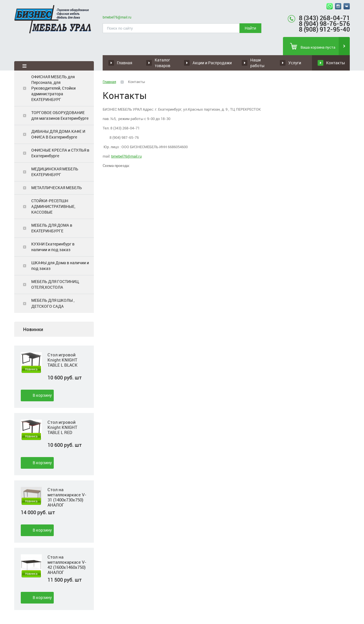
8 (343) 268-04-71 (324, 18)
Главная (125, 63)
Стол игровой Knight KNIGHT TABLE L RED (62, 427)
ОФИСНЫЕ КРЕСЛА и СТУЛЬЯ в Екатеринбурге (60, 153)
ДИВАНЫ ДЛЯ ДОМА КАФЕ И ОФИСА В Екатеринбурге (58, 134)
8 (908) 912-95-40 (324, 29)
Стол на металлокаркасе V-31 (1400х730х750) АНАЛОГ (67, 497)
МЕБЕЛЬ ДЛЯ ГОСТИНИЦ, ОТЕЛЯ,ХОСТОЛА (55, 284)
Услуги (295, 63)
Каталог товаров (163, 63)
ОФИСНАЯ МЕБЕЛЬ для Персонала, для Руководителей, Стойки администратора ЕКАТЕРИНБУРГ (53, 88)
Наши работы (257, 63)
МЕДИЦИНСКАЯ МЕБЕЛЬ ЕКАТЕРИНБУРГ (55, 172)
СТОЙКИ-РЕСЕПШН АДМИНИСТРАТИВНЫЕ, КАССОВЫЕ (53, 206)
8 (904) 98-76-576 (324, 23)
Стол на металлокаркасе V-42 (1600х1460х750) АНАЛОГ (67, 565)
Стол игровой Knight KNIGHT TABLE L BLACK (63, 360)
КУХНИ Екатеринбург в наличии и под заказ (53, 247)
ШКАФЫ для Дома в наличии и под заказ (60, 265)
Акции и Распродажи (212, 63)
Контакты (336, 63)
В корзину (42, 395)
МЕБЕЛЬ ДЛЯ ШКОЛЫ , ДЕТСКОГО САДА (53, 303)
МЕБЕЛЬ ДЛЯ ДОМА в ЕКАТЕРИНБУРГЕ (52, 228)
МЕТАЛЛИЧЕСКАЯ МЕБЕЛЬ (57, 188)
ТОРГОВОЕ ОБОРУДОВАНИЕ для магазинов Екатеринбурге (60, 115)
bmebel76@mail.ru (117, 17)
